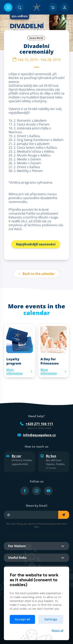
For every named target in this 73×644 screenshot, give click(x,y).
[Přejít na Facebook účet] (25, 491)
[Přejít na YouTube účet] (48, 491)
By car (14, 456)
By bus (48, 456)
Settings (51, 619)
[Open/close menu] (8, 7)
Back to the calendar (36, 274)
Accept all (22, 619)
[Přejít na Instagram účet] (36, 491)
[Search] (20, 8)
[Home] (37, 7)
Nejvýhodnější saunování (36, 244)
